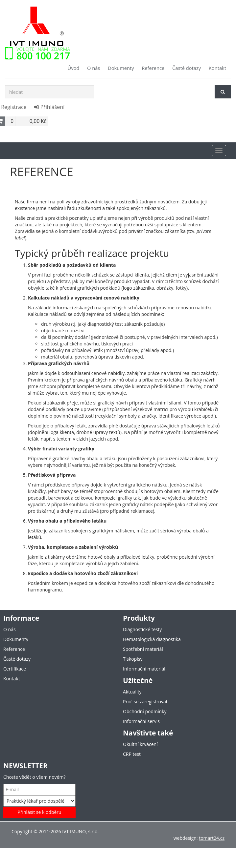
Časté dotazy (187, 68)
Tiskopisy (133, 659)
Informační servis (141, 721)
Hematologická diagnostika (152, 639)
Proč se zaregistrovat (145, 702)
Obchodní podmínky (145, 711)
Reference (153, 68)
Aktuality (132, 692)
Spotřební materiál (143, 649)
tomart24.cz (212, 838)
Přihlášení (49, 107)
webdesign (185, 838)
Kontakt (217, 68)
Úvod (73, 68)
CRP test (132, 754)
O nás (94, 68)
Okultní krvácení (140, 744)
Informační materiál (144, 669)
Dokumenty (121, 68)
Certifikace (15, 669)
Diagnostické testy (142, 629)
